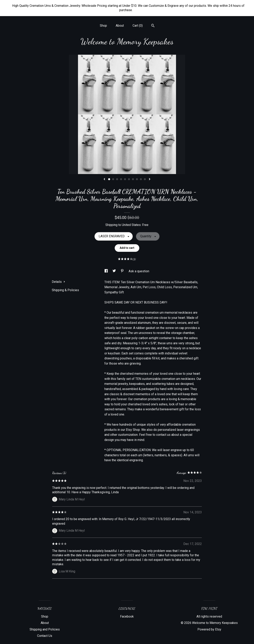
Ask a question (139, 271)
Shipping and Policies (45, 629)
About (120, 26)
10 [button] (145, 179)
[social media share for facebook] (107, 271)
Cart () (138, 26)
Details (58, 282)
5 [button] (125, 179)
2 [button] (113, 179)
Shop (103, 26)
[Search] (153, 26)
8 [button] (137, 179)
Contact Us (45, 636)
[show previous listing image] (104, 179)
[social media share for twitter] (115, 271)
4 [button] (121, 179)
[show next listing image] (150, 179)
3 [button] (117, 179)
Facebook (127, 616)
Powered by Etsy (209, 629)
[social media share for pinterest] (123, 271)
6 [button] (129, 179)
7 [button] (133, 179)
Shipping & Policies (65, 290)
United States (131, 225)
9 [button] (141, 179)
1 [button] (109, 179)
